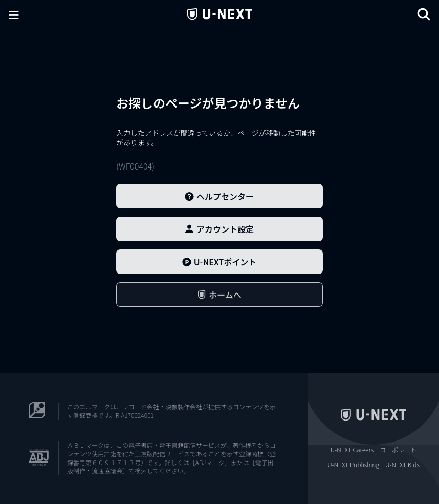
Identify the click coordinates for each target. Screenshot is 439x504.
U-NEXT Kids (402, 465)
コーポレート (398, 450)
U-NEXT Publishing (353, 465)
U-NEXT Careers (352, 450)
